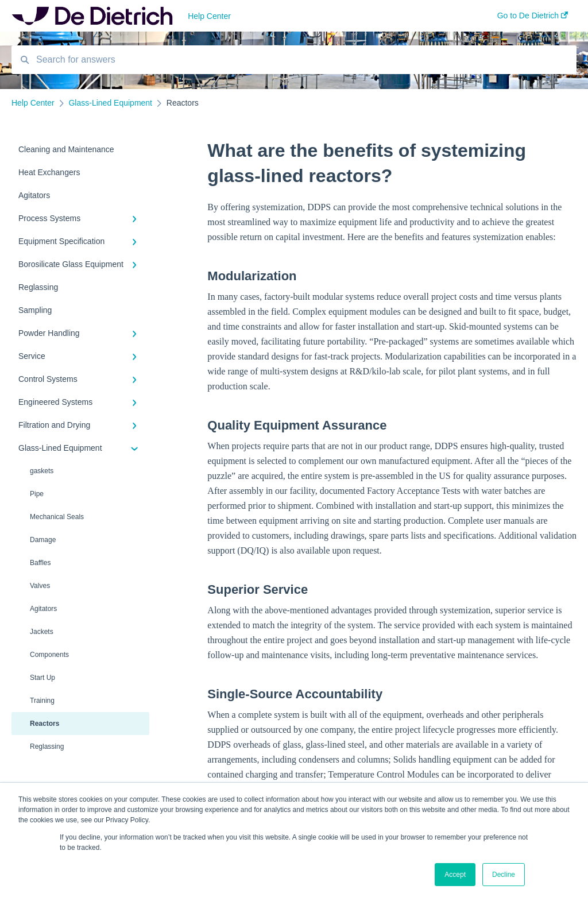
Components (49, 655)
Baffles (40, 563)
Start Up (42, 678)
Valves (40, 586)
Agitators (43, 609)
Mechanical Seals (57, 517)
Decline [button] (504, 875)
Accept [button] (455, 875)
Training (42, 701)
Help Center (209, 16)
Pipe (37, 494)
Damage (43, 540)
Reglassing (47, 747)
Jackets (42, 632)
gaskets (42, 471)
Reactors (45, 724)
